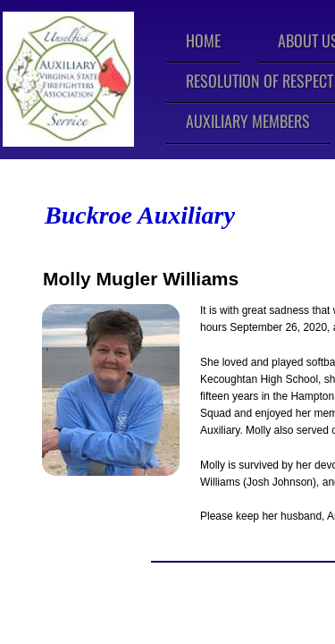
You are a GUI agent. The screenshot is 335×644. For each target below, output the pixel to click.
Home (203, 40)
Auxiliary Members (248, 121)
